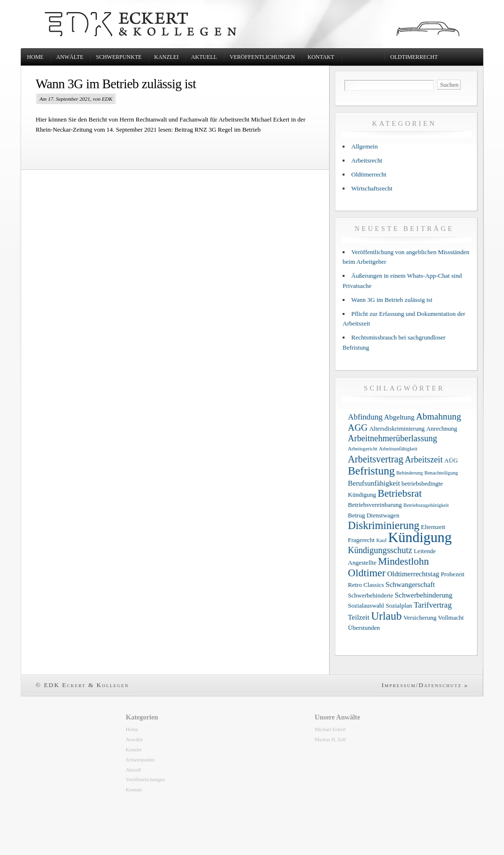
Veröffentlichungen (262, 57)
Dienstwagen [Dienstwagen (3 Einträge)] (383, 515)
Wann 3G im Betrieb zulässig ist (116, 84)
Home (35, 57)
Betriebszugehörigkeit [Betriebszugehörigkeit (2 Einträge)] (426, 505)
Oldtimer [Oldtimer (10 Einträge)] (367, 573)
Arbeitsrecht (367, 160)
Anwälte (70, 57)
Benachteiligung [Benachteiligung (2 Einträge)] (441, 473)
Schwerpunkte (119, 57)
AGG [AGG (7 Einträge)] (358, 427)
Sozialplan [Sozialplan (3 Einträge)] (399, 605)
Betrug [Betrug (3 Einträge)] (356, 515)
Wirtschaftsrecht (372, 188)
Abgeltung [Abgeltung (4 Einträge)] (399, 417)
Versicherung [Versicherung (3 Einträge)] (420, 617)
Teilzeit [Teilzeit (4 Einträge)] (359, 617)
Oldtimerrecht (414, 57)
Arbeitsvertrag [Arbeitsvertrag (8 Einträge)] (376, 459)
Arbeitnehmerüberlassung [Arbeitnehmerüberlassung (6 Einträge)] (392, 438)
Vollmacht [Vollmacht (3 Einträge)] (451, 617)
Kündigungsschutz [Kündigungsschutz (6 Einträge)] (380, 550)
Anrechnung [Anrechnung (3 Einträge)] (441, 428)
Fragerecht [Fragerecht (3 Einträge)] (361, 540)
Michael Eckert (330, 729)
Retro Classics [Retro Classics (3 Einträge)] (366, 585)
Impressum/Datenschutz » (425, 685)
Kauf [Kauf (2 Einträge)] (381, 540)
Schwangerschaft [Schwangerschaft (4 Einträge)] (410, 584)
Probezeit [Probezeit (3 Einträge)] (453, 574)
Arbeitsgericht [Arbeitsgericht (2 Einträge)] (363, 449)
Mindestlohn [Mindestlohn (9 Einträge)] (404, 561)
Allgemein (365, 146)
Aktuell (204, 57)
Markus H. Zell (330, 740)
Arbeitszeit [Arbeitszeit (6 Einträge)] (424, 460)
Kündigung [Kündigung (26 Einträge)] (420, 537)
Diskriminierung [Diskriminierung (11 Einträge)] (384, 525)
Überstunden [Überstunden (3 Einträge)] (364, 628)
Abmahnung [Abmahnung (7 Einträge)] (438, 416)
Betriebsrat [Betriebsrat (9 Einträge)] (400, 493)
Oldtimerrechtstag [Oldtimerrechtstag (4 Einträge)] (413, 574)
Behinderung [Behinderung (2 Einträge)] (409, 473)
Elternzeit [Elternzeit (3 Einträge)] (433, 527)
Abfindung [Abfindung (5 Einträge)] (365, 417)
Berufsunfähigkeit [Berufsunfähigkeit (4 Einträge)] (374, 483)
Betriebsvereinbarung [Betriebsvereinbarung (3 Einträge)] (375, 505)
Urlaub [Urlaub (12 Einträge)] (386, 616)
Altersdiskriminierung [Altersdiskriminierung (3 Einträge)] (397, 428)
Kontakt (321, 57)
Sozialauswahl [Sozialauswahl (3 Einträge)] (366, 605)
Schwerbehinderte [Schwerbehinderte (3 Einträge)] (371, 595)
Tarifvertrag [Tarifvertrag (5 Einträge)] (433, 605)
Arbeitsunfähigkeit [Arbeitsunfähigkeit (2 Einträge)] (398, 449)
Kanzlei (166, 57)
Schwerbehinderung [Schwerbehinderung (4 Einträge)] (424, 595)
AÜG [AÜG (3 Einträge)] (451, 460)
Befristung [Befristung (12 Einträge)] (371, 471)
